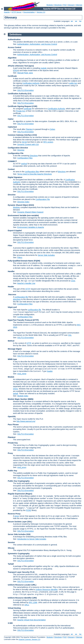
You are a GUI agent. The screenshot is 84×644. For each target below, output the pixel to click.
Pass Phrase (13, 425)
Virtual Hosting (14, 608)
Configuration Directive (18, 148)
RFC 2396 (33, 602)
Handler (11, 271)
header (50, 371)
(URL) (34, 585)
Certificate (12, 76)
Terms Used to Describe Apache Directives (34, 174)
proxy (17, 516)
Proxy (10, 453)
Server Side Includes (46, 255)
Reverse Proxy (14, 514)
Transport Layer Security (19, 572)
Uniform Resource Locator (19, 585)
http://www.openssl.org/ (26, 421)
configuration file (21, 297)
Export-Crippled (15, 231)
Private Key (21, 111)
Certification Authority (31, 83)
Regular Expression (16, 494)
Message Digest (15, 349)
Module (11, 377)
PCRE (29, 510)
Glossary (71, 5)
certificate (28, 109)
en (72, 21)
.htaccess (12, 294)
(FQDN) (37, 261)
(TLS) (32, 572)
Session (11, 542)
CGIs (73, 281)
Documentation (29, 12)
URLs (27, 605)
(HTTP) (36, 320)
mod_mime (22, 374)
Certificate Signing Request (20, 106)
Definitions (16, 35)
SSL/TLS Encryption (26, 90)
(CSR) (35, 106)
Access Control (15, 47)
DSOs (15, 389)
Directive (21, 150)
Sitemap (79, 5)
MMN (31, 399)
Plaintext (29, 129)
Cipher (11, 119)
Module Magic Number (18, 399)
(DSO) (31, 205)
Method (11, 341)
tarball (15, 394)
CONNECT (12, 161)
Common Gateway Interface (20, 135)
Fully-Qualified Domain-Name (21, 261)
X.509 (10, 623)
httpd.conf (12, 307)
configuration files (32, 172)
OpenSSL (12, 416)
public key (73, 83)
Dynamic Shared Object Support (30, 212)
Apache (7, 12)
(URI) (34, 598)
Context (11, 169)
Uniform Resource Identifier (47, 589)
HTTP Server (17, 12)
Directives (58, 5)
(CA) (29, 94)
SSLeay (11, 548)
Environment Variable (17, 215)
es (76, 21)
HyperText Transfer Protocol (20, 320)
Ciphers (16, 432)
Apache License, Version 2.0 (29, 639)
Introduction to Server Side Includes (32, 539)
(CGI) (35, 135)
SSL (70, 335)
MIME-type (12, 359)
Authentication (14, 39)
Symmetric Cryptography (19, 554)
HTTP (28, 289)
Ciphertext (12, 127)
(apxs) (31, 66)
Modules (50, 5)
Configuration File (16, 153)
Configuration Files (25, 158)
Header (11, 287)
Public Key (13, 471)
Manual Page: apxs (25, 73)
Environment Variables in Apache (31, 227)
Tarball (11, 564)
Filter (10, 246)
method (24, 164)
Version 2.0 (41, 12)
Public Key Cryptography (39, 445)
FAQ (65, 5)
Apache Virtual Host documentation (31, 620)
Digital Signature (15, 177)
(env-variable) (33, 215)
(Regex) (29, 494)
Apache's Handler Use (26, 283)
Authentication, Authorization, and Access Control (37, 44)
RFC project (48, 142)
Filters (20, 257)
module (44, 68)
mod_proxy (22, 467)
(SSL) (30, 522)
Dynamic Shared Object (18, 205)
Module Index (23, 396)
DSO (16, 70)
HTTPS (11, 330)
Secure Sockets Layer (17, 522)
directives (62, 172)
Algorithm (12, 58)
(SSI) (28, 534)
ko (80, 21)
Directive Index (23, 202)
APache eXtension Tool (18, 66)
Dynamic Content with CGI (28, 144)
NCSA (24, 142)
